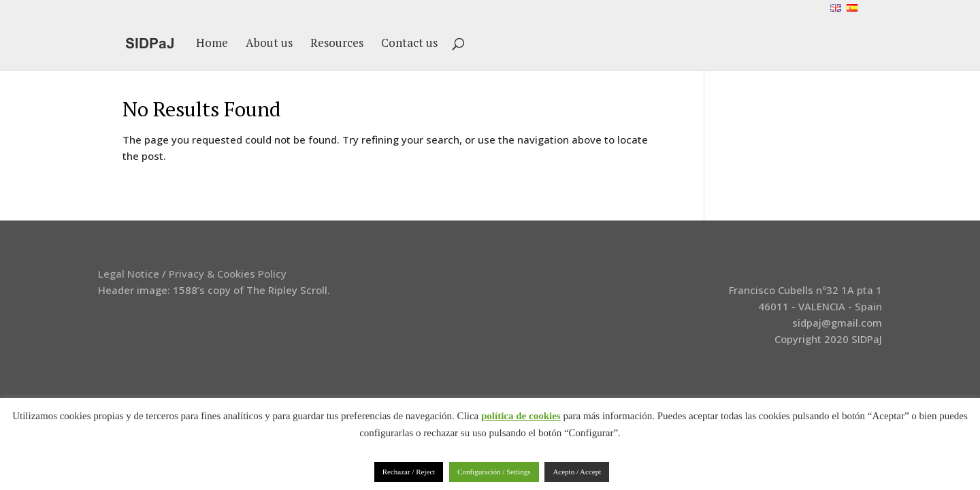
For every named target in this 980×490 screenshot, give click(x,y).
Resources (337, 44)
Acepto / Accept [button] (577, 472)
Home (212, 44)
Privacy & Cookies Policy (228, 274)
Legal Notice (129, 274)
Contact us (409, 44)
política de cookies (521, 416)
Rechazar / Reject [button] (409, 472)
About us (269, 44)
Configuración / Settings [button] (494, 472)
